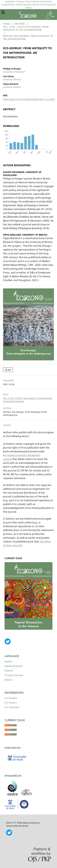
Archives (20, 24)
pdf (9, 370)
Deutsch (9, 670)
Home (6, 24)
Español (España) (13, 666)
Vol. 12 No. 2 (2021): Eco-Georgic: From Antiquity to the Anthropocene (26, 28)
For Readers (11, 698)
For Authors (11, 703)
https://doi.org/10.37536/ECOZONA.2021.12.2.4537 (29, 99)
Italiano (9, 680)
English (8, 661)
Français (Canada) (14, 675)
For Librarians (12, 707)
